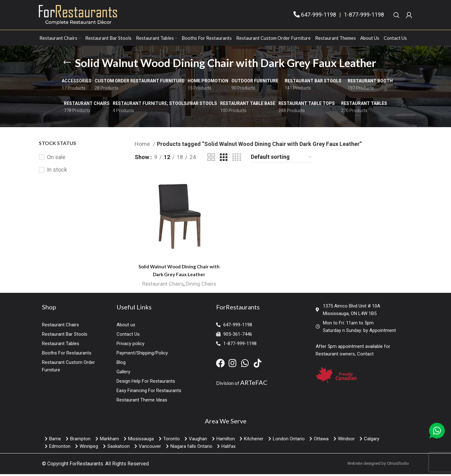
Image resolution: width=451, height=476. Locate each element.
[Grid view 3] (224, 160)
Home (143, 147)
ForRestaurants (86, 466)
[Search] (397, 16)
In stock (57, 172)
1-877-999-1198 (364, 16)
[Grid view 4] (237, 160)
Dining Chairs (201, 287)
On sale (56, 160)
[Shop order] (282, 160)
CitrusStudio (398, 466)
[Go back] (67, 65)
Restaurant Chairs (162, 287)
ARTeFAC (254, 385)
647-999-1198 (319, 16)
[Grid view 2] (211, 160)
